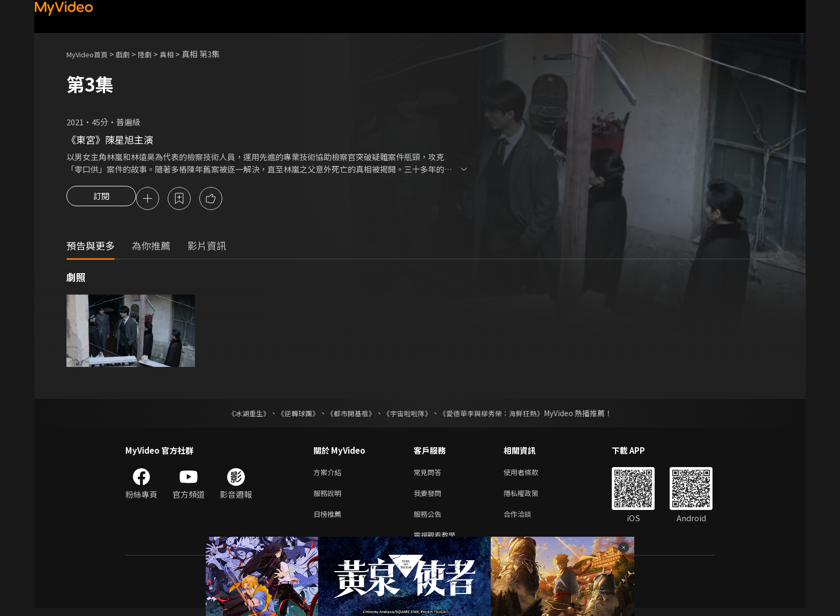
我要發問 (430, 497)
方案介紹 (329, 474)
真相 (179, 54)
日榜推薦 (329, 519)
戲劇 (131, 54)
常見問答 (430, 474)
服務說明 (329, 497)
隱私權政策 (530, 497)
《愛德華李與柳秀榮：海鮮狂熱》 (498, 415)
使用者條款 (530, 474)
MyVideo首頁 (91, 54)
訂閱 (101, 199)
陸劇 (155, 54)
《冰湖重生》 (239, 415)
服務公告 (430, 519)
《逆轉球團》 (292, 415)
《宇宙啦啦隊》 (408, 415)
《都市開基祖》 (348, 415)
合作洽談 (526, 519)
